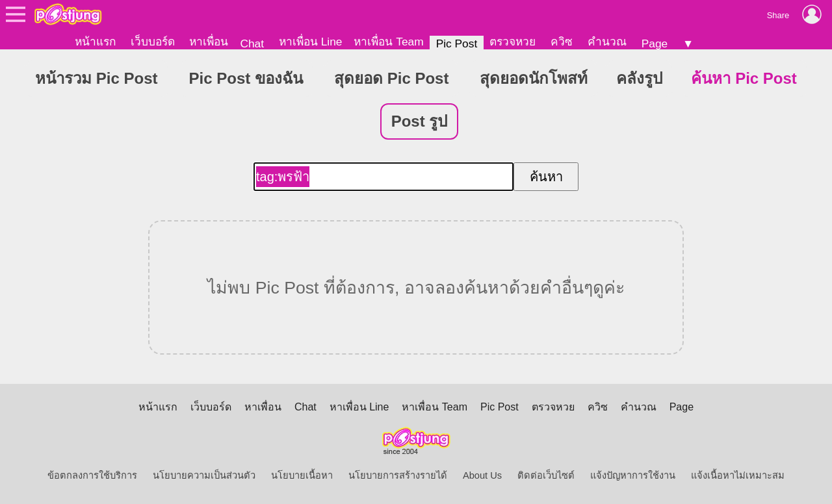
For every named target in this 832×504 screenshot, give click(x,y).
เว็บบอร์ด (153, 42)
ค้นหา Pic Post (744, 78)
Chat (252, 44)
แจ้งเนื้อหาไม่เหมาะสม (738, 475)
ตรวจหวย (513, 42)
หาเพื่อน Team (388, 42)
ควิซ (562, 42)
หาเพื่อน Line (311, 42)
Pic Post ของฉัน (246, 78)
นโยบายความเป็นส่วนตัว (204, 475)
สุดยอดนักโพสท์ (534, 78)
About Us (482, 475)
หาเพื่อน (209, 42)
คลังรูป (639, 78)
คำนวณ (607, 42)
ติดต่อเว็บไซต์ (546, 475)
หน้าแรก (95, 42)
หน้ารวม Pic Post (96, 78)
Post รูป (420, 121)
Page (655, 44)
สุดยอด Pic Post (391, 78)
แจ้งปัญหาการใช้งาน (633, 475)
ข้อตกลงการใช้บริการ (92, 475)
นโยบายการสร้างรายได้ (398, 475)
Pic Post (457, 44)
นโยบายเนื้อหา (302, 475)
